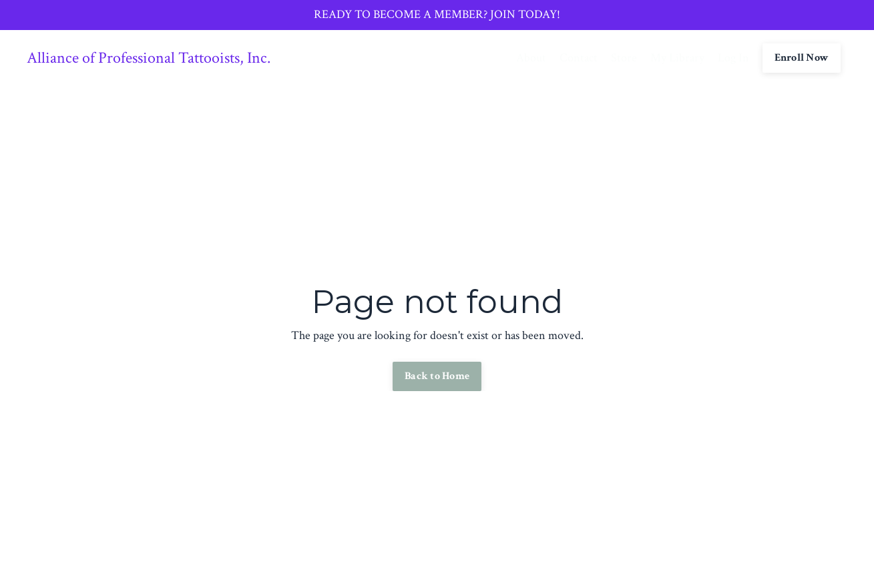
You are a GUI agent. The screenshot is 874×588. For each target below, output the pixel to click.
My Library (677, 58)
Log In (733, 58)
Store (624, 58)
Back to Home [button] (437, 376)
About (531, 58)
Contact (579, 58)
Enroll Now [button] (802, 58)
